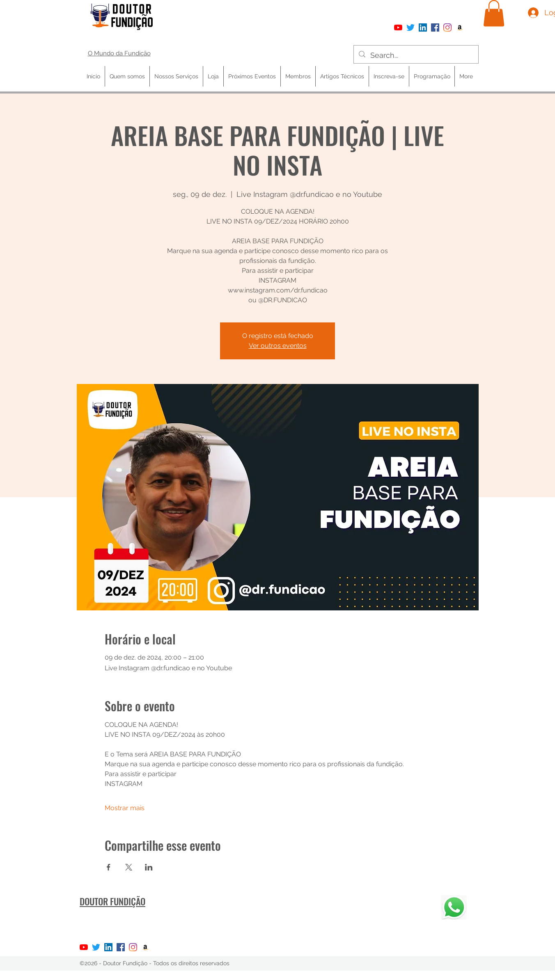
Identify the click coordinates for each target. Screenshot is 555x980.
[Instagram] (447, 27)
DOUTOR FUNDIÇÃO (112, 901)
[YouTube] (398, 27)
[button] (494, 13)
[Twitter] (411, 27)
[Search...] (416, 55)
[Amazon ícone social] (460, 27)
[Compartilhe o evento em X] (129, 867)
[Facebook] (435, 27)
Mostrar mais (125, 808)
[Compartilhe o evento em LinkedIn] (149, 867)
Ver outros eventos (278, 346)
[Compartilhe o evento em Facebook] (109, 867)
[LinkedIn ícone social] (423, 27)
